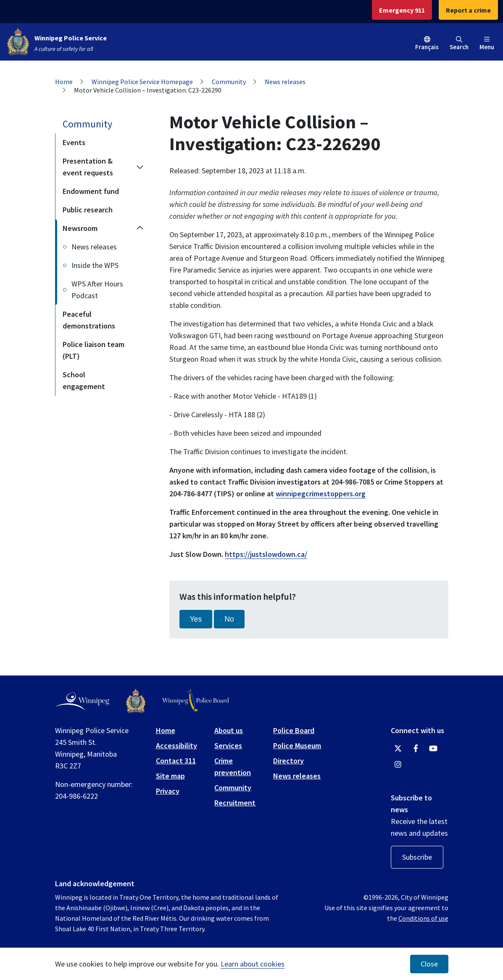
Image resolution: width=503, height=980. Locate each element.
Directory (288, 761)
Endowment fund (91, 191)
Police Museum (297, 746)
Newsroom (80, 228)
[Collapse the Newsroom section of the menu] (140, 228)
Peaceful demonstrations (89, 320)
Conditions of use (423, 918)
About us (229, 730)
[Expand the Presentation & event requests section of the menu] (140, 167)
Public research (88, 210)
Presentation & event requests (88, 167)
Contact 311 (176, 761)
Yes (196, 619)
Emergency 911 (402, 10)
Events (74, 142)
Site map (170, 776)
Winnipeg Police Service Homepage (142, 82)
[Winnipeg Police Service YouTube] (433, 749)
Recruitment (235, 803)
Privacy (168, 791)
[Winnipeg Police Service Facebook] (416, 749)
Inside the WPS (95, 265)
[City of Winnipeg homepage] (82, 701)
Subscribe (417, 857)
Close (429, 964)
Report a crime (468, 10)
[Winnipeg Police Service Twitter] (398, 749)
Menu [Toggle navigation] (487, 44)
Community (229, 82)
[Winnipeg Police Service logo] (136, 701)
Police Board (294, 730)
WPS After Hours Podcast (97, 290)
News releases (285, 82)
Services (228, 746)
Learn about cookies (253, 964)
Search (459, 44)
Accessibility (176, 746)
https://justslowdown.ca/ (266, 554)
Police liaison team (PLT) (93, 350)
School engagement (84, 380)
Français (427, 47)
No (229, 619)
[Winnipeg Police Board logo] (196, 701)
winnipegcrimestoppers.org (321, 494)
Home (64, 82)
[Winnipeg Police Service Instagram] (398, 765)
